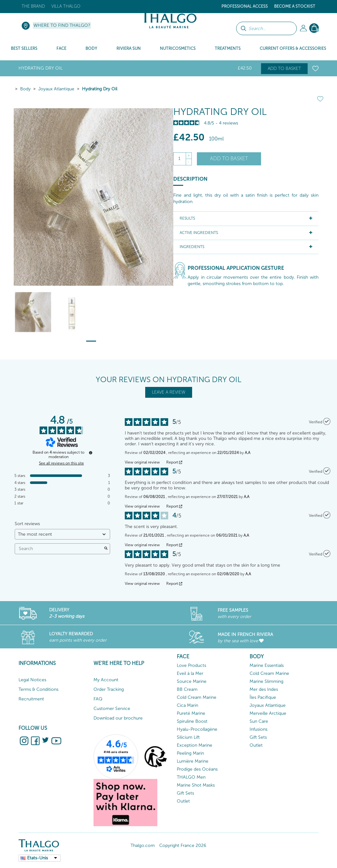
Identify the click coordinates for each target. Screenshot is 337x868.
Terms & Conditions (38, 689)
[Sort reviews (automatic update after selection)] (62, 534)
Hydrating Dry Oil (100, 89)
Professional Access (245, 6)
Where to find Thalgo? (62, 25)
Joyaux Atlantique (56, 89)
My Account (106, 680)
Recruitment (31, 699)
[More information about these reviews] (91, 453)
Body (25, 89)
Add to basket (284, 68)
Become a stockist (295, 6)
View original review (142, 462)
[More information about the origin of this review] (327, 421)
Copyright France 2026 (183, 845)
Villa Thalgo (66, 6)
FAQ (98, 699)
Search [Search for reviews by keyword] (59, 549)
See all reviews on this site (61, 463)
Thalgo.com (143, 845)
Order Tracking (109, 689)
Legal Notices (32, 680)
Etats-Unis (37, 858)
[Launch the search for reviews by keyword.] (106, 549)
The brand (33, 6)
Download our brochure (118, 718)
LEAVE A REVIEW (169, 392)
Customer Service (112, 709)
